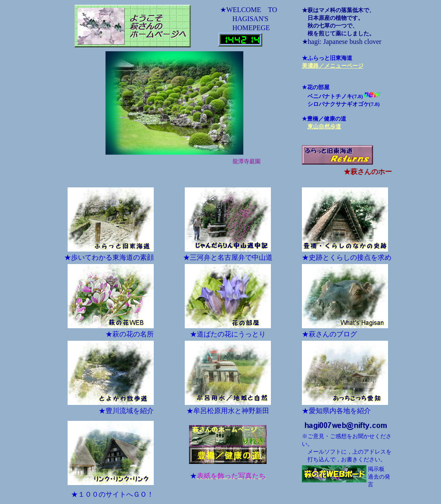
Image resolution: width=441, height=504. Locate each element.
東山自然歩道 (324, 126)
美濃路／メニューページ (333, 66)
